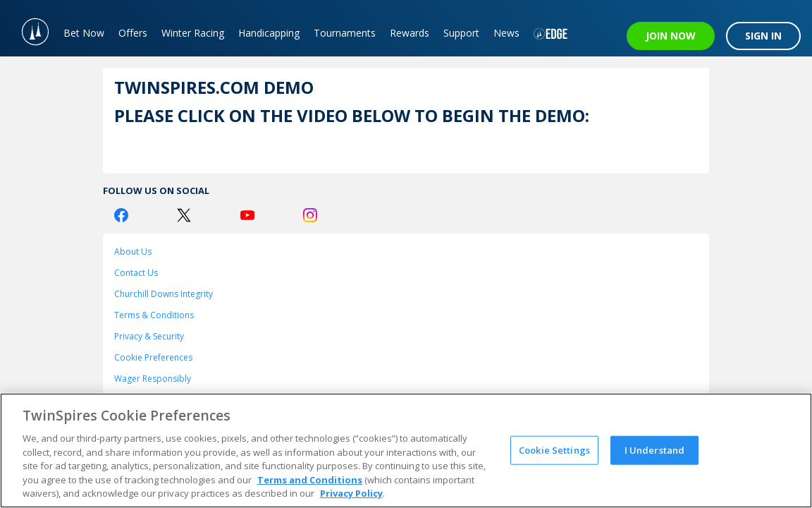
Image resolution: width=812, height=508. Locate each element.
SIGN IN (763, 36)
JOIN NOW (671, 36)
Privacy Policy (351, 493)
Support (461, 33)
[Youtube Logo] (247, 215)
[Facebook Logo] (121, 215)
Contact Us (136, 273)
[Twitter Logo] (184, 215)
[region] (406, 450)
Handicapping (269, 33)
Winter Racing (193, 33)
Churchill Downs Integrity (164, 294)
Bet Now (84, 33)
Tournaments (345, 33)
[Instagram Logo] (310, 215)
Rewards (410, 33)
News (506, 33)
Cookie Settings (554, 449)
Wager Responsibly (153, 379)
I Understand (655, 449)
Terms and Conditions (310, 480)
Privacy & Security (149, 336)
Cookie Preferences (153, 357)
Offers (133, 33)
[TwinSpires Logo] (28, 28)
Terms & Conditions (154, 315)
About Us (133, 252)
